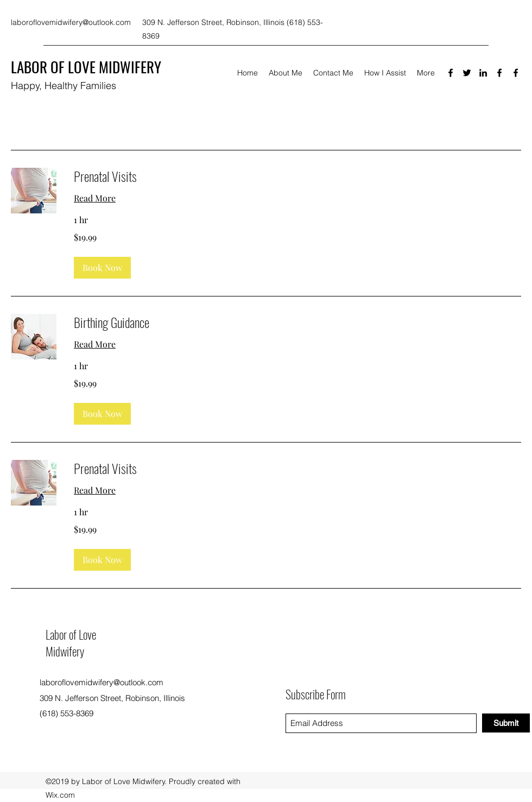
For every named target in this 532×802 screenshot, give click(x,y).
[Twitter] (467, 73)
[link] (297, 176)
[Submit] (506, 723)
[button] (102, 268)
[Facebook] (451, 73)
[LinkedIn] (483, 73)
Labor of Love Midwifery (71, 643)
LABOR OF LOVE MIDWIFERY (86, 67)
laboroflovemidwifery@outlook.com (71, 22)
